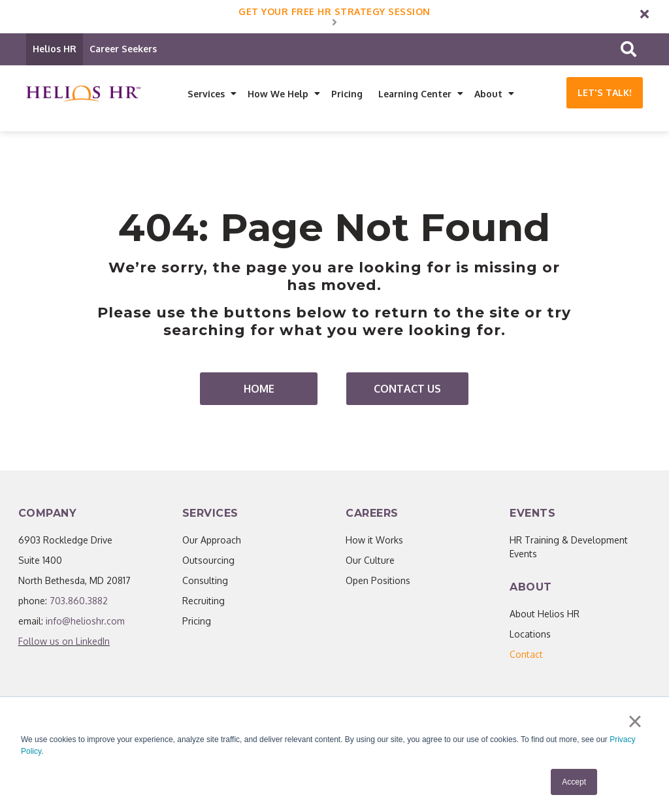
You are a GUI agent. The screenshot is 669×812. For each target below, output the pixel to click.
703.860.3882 (79, 601)
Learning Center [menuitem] (415, 94)
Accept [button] (574, 782)
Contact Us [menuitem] (407, 389)
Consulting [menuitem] (205, 581)
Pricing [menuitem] (347, 94)
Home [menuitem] (259, 389)
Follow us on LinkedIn (64, 642)
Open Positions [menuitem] (378, 581)
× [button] (635, 721)
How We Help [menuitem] (278, 94)
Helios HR (55, 49)
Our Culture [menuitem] (370, 561)
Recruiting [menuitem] (204, 601)
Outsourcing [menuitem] (208, 561)
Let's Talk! (605, 92)
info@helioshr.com (85, 622)
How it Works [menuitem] (374, 541)
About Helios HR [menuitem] (545, 614)
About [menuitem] (488, 94)
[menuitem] (526, 655)
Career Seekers (123, 49)
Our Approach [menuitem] (212, 541)
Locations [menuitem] (530, 635)
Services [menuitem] (206, 94)
